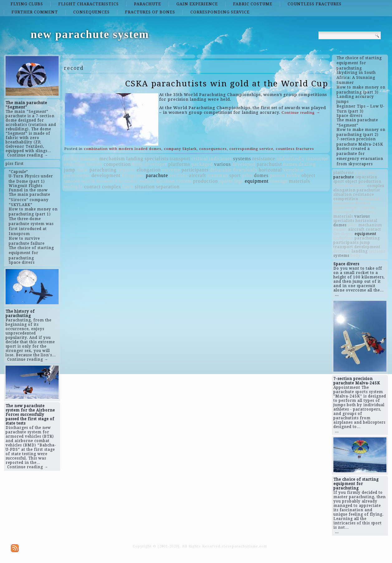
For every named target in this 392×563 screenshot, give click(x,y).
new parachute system (90, 34)
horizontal (270, 170)
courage (279, 181)
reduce (147, 181)
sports (226, 181)
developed (244, 164)
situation (145, 187)
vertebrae (294, 170)
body (138, 164)
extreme (171, 170)
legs (239, 181)
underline (75, 164)
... (337, 295)
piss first (15, 164)
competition (117, 164)
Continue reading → (28, 155)
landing (135, 159)
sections (179, 175)
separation (168, 187)
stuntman (218, 175)
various (222, 164)
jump (70, 170)
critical (200, 159)
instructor (317, 159)
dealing (307, 164)
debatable (221, 170)
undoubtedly (291, 159)
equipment (257, 181)
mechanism (112, 159)
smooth (72, 181)
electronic (127, 181)
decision (165, 181)
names (290, 164)
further (95, 164)
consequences (91, 12)
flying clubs (27, 4)
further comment (35, 12)
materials (300, 181)
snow (83, 170)
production (206, 181)
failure (72, 159)
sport (235, 175)
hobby (293, 175)
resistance (264, 159)
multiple (73, 187)
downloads (245, 170)
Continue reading (301, 112)
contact (92, 187)
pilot (247, 175)
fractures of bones (150, 12)
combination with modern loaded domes (123, 149)
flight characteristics (88, 4)
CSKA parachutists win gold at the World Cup (227, 84)
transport (180, 159)
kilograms (133, 175)
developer (156, 164)
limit (128, 187)
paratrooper (77, 175)
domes (261, 175)
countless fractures (315, 4)
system (184, 181)
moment (105, 181)
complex (112, 187)
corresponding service (220, 12)
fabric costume (253, 4)
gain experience (197, 4)
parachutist (269, 164)
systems (242, 159)
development (106, 175)
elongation (149, 170)
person (277, 175)
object (308, 175)
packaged (202, 164)
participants (195, 170)
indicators (220, 159)
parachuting (103, 170)
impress (127, 170)
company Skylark (180, 149)
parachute (148, 4)
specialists (157, 159)
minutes (89, 159)
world (88, 181)
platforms (179, 164)
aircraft (198, 175)
